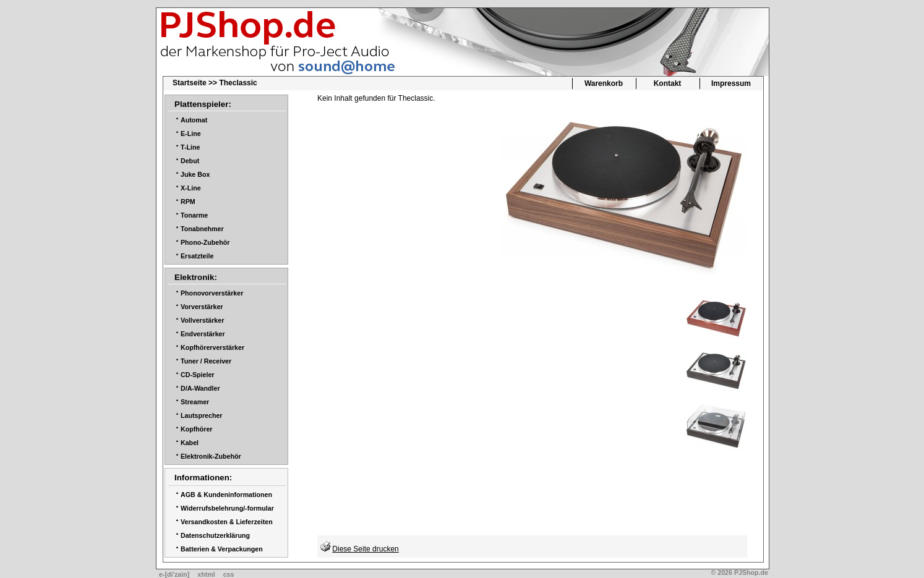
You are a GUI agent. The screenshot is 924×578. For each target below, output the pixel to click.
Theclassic (238, 83)
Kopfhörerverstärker (212, 347)
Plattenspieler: (203, 104)
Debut (190, 161)
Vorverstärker (202, 307)
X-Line (191, 188)
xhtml (206, 574)
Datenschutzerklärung (215, 535)
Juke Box (195, 174)
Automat (194, 120)
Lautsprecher (202, 415)
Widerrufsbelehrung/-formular (227, 508)
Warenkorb (604, 83)
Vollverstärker (202, 320)
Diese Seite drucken (365, 549)
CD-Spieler (197, 375)
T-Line (190, 147)
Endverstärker (203, 334)
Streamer (195, 402)
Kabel (190, 443)
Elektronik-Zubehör (211, 456)
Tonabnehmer (202, 229)
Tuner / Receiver (206, 361)
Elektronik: (196, 277)
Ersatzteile (197, 256)
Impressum (731, 83)
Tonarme (194, 215)
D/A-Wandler (200, 388)
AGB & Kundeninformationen (226, 495)
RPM (188, 202)
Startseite (190, 83)
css (229, 574)
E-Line (191, 134)
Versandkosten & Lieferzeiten (227, 522)
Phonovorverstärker (212, 293)
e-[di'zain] (174, 574)
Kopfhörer (197, 429)
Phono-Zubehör (205, 242)
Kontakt (668, 83)
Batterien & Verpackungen (222, 549)
